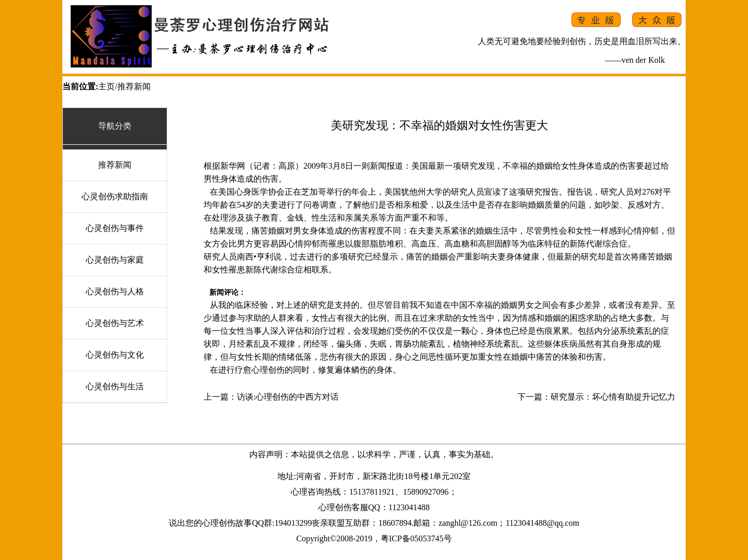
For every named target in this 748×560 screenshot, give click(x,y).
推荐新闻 (115, 165)
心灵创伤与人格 (115, 291)
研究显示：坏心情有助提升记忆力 (613, 397)
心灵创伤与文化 (115, 355)
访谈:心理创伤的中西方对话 (288, 397)
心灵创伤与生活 (115, 386)
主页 (106, 86)
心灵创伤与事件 (115, 228)
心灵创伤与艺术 (115, 323)
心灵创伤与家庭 (115, 260)
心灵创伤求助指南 (115, 196)
